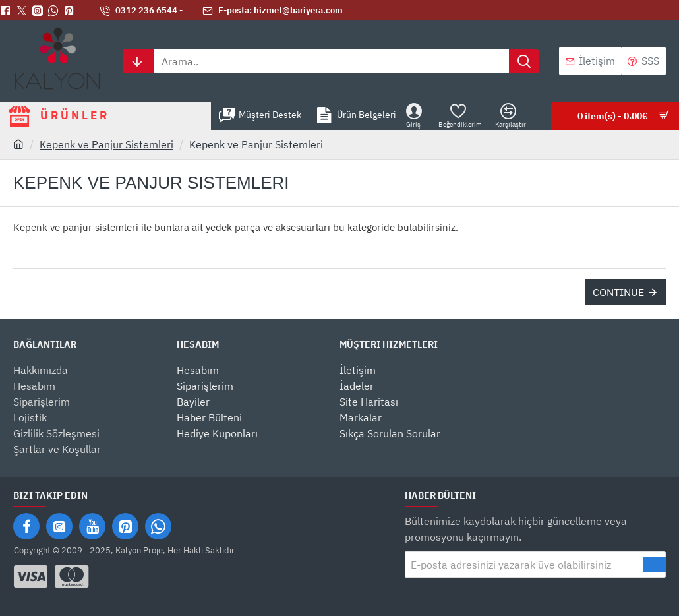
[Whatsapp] (56, 11)
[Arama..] (524, 61)
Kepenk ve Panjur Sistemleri (106, 144)
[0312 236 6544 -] (141, 11)
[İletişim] (590, 61)
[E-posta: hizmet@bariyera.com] (273, 11)
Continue (618, 292)
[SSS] (644, 61)
